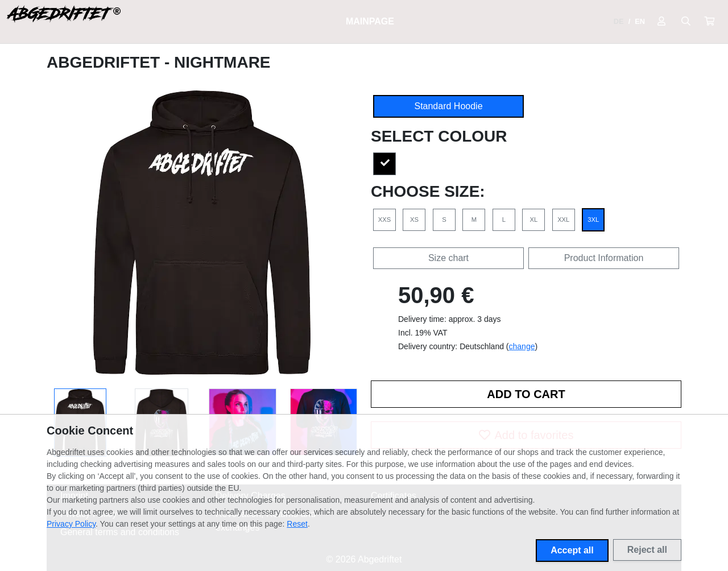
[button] (709, 22)
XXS (384, 220)
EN (640, 21)
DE (619, 21)
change (522, 346)
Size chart (448, 258)
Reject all (647, 550)
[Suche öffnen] (686, 22)
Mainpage (370, 21)
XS (414, 220)
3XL (593, 220)
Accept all (572, 550)
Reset (297, 524)
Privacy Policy (71, 524)
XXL (563, 220)
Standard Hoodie (448, 106)
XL (533, 220)
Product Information (604, 258)
